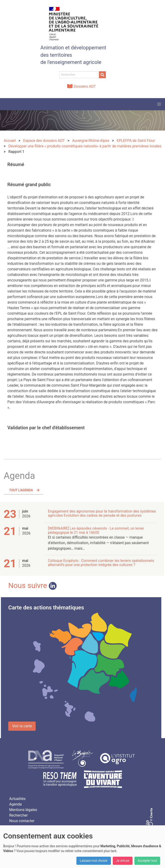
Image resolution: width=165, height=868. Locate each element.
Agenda (15, 804)
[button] (159, 104)
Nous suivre (32, 585)
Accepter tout (147, 861)
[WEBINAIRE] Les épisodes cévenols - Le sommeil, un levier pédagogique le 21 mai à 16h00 (96, 530)
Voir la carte (22, 726)
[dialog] (82, 847)
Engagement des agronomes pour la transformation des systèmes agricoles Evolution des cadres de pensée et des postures (102, 513)
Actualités (17, 799)
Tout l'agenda (21, 490)
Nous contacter (22, 821)
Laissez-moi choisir (94, 861)
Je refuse (123, 861)
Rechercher (18, 815)
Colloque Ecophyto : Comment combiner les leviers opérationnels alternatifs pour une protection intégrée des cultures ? (101, 563)
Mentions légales (23, 810)
